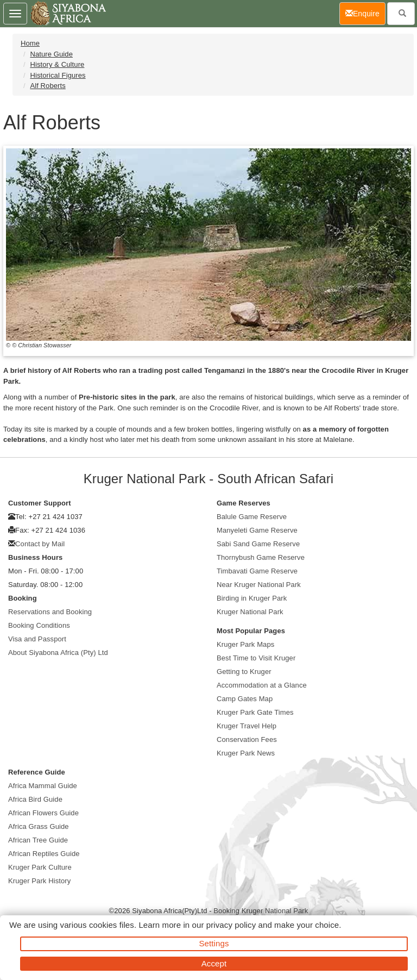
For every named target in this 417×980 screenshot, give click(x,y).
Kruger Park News (246, 753)
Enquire (365, 13)
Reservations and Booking (50, 612)
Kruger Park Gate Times (255, 712)
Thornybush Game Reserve (261, 557)
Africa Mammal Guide (43, 786)
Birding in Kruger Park (252, 598)
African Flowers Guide (43, 813)
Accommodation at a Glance (262, 685)
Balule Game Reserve (252, 517)
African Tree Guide (38, 840)
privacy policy (231, 925)
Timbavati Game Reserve (257, 571)
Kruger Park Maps (245, 644)
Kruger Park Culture (40, 867)
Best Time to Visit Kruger (256, 658)
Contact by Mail (40, 544)
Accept (214, 963)
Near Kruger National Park (259, 585)
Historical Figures (58, 75)
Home (30, 43)
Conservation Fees (247, 739)
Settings (214, 943)
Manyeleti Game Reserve (257, 530)
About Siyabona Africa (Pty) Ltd (58, 653)
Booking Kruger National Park (261, 911)
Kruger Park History (39, 881)
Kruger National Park (250, 612)
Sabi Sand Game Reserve (258, 544)
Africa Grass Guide (39, 826)
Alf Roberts (48, 86)
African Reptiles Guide (44, 854)
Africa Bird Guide (35, 799)
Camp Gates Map (245, 699)
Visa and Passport (37, 639)
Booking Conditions (39, 625)
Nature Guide (51, 54)
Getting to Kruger (244, 672)
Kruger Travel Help (247, 726)
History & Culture (57, 64)
